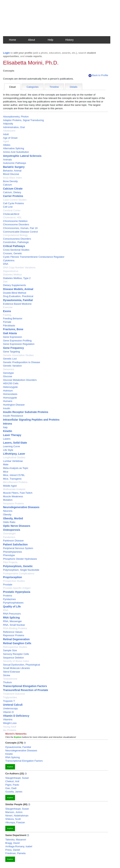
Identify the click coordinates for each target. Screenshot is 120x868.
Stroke (7, 675)
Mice (6, 472)
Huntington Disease (14, 405)
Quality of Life (12, 607)
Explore (10, 767)
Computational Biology (15, 235)
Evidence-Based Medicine (17, 304)
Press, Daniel (13, 850)
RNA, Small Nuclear (14, 625)
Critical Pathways (14, 246)
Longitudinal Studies (14, 457)
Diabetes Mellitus (12, 275)
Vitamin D (8, 712)
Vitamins (8, 719)
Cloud (12, 87)
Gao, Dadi (11, 788)
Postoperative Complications (19, 573)
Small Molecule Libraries (17, 668)
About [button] (32, 40)
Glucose (8, 376)
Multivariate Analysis (14, 489)
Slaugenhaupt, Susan (17, 778)
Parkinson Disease (13, 541)
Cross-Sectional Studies (16, 250)
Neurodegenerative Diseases (21, 507)
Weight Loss (10, 723)
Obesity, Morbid (13, 518)
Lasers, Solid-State (15, 443)
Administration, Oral (14, 127)
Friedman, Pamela (15, 853)
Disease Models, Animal (18, 289)
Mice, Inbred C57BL (14, 475)
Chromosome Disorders (16, 224)
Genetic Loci (10, 359)
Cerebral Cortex (12, 210)
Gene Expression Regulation (19, 344)
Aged (6, 141)
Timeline (54, 87)
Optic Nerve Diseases (17, 526)
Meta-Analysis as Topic (16, 468)
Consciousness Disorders (17, 239)
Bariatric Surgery (14, 167)
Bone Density (10, 181)
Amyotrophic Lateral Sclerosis (22, 156)
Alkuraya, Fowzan (15, 822)
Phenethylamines (13, 552)
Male (6, 464)
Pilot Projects (10, 562)
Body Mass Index (13, 178)
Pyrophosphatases (13, 603)
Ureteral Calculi (13, 705)
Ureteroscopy (10, 708)
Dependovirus (11, 271)
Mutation (8, 500)
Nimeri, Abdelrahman (17, 816)
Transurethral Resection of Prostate (26, 690)
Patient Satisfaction (15, 544)
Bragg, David (12, 843)
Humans (8, 401)
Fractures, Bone (13, 329)
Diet (5, 282)
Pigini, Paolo (12, 785)
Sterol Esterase (11, 672)
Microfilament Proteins (15, 482)
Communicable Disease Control (20, 232)
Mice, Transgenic (12, 479)
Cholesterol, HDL (12, 217)
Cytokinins (9, 260)
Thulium (7, 682)
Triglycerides (10, 697)
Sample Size (10, 650)
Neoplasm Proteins (13, 503)
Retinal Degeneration (16, 639)
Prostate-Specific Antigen (17, 588)
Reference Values (13, 632)
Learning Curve (11, 446)
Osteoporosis (12, 530)
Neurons (8, 511)
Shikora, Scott (13, 819)
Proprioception (13, 577)
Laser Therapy (12, 435)
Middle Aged (10, 486)
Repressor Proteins (14, 635)
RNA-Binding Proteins (15, 628)
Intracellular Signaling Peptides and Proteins (31, 420)
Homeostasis (10, 394)
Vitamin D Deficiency (16, 716)
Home (12, 40)
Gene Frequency (13, 348)
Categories (33, 87)
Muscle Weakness (13, 496)
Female (7, 322)
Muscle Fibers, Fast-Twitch (18, 493)
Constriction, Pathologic (16, 242)
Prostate (8, 585)
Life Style (8, 450)
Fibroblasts (9, 326)
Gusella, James (14, 792)
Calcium (8, 185)
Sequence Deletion (13, 658)
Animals (7, 160)
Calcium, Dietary (12, 192)
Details (74, 87)
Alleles (7, 145)
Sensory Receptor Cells (16, 654)
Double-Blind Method (15, 293)
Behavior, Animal (12, 171)
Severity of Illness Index (16, 661)
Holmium (8, 391)
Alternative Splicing (14, 148)
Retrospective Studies (15, 647)
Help (51, 40)
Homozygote (10, 398)
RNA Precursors (12, 614)
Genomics (9, 369)
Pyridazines (9, 599)
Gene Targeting (11, 352)
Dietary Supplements (15, 285)
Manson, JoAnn (14, 812)
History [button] (69, 40)
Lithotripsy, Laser (14, 454)
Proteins (8, 596)
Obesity (7, 515)
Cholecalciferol (11, 214)
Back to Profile (98, 75)
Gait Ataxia (10, 333)
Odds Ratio (9, 522)
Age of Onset (10, 138)
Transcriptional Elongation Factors (25, 686)
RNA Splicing (11, 618)
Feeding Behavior (13, 318)
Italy (5, 427)
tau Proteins (10, 730)
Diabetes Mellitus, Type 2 (17, 278)
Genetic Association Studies (18, 355)
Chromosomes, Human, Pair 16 (20, 228)
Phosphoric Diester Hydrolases (20, 559)
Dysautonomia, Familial (18, 300)
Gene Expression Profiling (17, 341)
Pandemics (9, 537)
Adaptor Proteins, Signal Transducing (23, 120)
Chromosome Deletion (15, 221)
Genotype (8, 373)
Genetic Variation (12, 366)
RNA (6, 610)
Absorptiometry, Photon (16, 117)
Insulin (7, 408)
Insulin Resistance (13, 416)
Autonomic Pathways (15, 163)
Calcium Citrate (13, 189)
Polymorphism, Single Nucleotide (21, 570)
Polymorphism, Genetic (18, 566)
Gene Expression (13, 337)
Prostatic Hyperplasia (17, 592)
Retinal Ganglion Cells (17, 643)
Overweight (9, 534)
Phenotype (9, 555)
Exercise (8, 307)
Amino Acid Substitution (16, 152)
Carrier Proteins (13, 196)
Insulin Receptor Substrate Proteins (26, 412)
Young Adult (10, 727)
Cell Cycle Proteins (13, 203)
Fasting (7, 315)
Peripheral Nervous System (18, 548)
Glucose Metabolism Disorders (20, 380)
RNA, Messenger (12, 621)
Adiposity (8, 124)
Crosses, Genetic (13, 253)
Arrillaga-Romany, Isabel (19, 846)
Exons (7, 311)
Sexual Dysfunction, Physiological (21, 665)
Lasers (7, 439)
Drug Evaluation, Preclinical (18, 296)
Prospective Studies (14, 581)
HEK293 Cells (11, 383)
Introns (8, 424)
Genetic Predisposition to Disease (22, 362)
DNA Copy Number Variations (19, 267)
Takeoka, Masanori (16, 840)
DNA (6, 264)
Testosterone (10, 679)
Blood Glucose (11, 174)
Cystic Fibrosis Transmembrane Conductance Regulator (34, 257)
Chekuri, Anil (12, 781)
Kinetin (8, 431)
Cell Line (8, 207)
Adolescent (9, 131)
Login (6, 53)
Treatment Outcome (14, 694)
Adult (6, 134)
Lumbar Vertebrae (13, 461)
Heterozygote (10, 387)
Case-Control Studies (15, 200)
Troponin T (9, 701)
